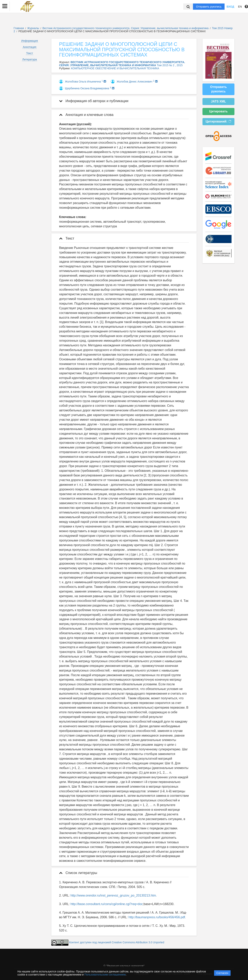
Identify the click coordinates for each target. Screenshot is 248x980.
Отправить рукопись (209, 7)
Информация (30, 41)
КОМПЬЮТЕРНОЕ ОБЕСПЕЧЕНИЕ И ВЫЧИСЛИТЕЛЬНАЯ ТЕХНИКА (115, 68)
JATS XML (219, 101)
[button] (5, 6)
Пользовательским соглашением (105, 975)
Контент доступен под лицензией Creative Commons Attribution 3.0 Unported (117, 943)
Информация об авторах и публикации (94, 101)
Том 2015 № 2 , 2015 (170, 65)
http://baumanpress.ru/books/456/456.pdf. (157, 917)
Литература (30, 59)
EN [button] (240, 7)
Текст (30, 53)
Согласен (222, 973)
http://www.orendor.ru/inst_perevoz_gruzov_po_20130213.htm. (114, 895)
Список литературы (78, 873)
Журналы (33, 28)
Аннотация (30, 47)
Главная (19, 28)
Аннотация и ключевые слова (86, 115)
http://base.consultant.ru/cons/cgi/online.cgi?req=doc (107, 904)
